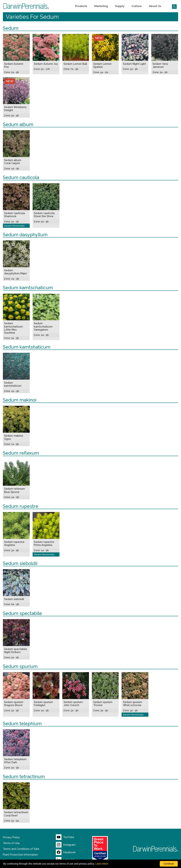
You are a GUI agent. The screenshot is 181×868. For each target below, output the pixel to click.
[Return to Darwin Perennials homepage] (156, 849)
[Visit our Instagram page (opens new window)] (66, 845)
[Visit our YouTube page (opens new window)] (65, 837)
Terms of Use (11, 843)
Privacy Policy (11, 837)
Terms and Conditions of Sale (21, 849)
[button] (81, 6)
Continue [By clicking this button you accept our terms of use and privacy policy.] (169, 864)
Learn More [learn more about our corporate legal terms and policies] (102, 864)
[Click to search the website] (173, 6)
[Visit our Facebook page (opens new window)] (66, 852)
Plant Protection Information (20, 855)
